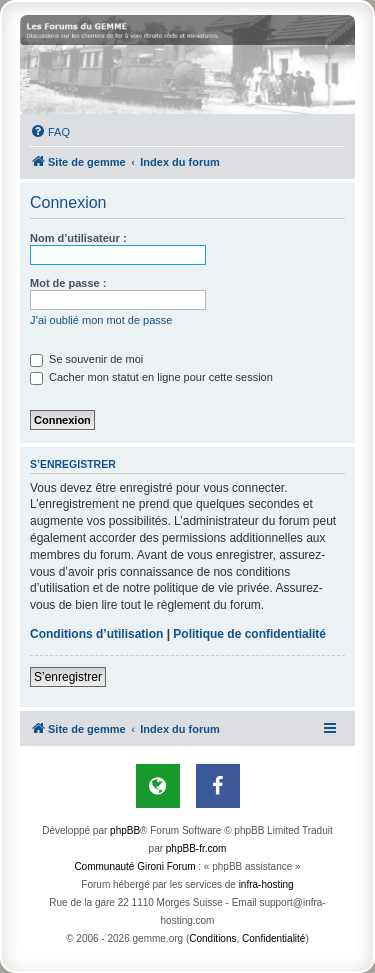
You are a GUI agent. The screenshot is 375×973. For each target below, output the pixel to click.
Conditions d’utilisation (96, 634)
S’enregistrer (68, 677)
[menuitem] (50, 132)
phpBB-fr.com (196, 848)
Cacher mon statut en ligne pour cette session (151, 377)
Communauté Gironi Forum (134, 866)
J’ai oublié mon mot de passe (101, 320)
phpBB (125, 830)
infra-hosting (266, 884)
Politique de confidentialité (249, 634)
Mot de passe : (68, 283)
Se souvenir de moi (86, 359)
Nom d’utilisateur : (78, 238)
